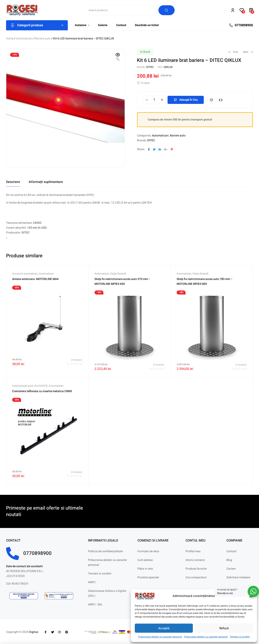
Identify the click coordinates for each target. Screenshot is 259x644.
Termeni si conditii (240, 637)
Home (10, 39)
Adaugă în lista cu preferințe (211, 100)
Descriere (13, 182)
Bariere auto (43, 39)
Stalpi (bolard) (118, 274)
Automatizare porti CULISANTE (30, 386)
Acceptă (164, 628)
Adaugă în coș (188, 100)
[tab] (13, 182)
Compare (221, 100)
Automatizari (24, 39)
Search (167, 10)
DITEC (150, 67)
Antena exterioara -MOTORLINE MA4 (35, 279)
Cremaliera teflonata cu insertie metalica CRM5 (42, 391)
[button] (118, 57)
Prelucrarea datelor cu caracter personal (160, 637)
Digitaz (34, 632)
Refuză (224, 628)
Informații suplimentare (46, 182)
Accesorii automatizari (25, 274)
